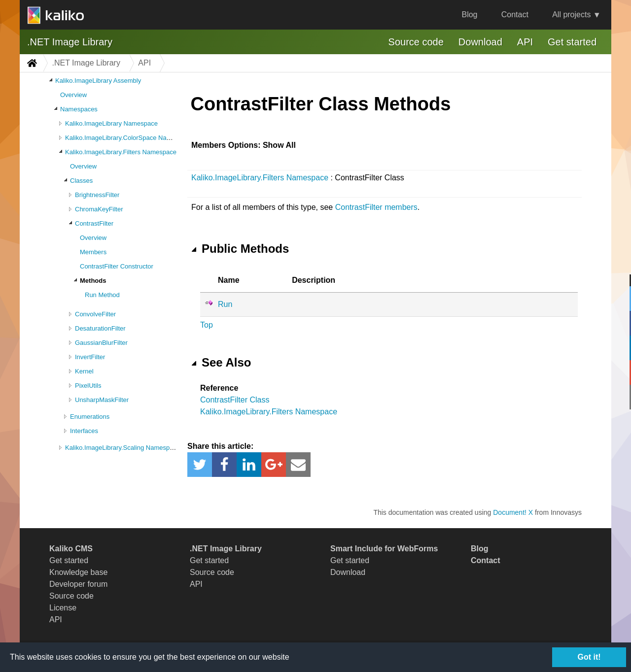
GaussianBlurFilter (101, 343)
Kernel (84, 371)
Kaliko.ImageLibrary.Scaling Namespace (123, 448)
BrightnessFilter (97, 195)
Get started (572, 42)
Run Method (102, 295)
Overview (73, 95)
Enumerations (90, 417)
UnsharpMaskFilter (102, 400)
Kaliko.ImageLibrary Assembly (98, 81)
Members (93, 252)
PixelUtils (88, 386)
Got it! (589, 657)
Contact (515, 15)
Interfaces (84, 431)
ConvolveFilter (95, 314)
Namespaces (79, 109)
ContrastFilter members (376, 207)
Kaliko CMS (71, 549)
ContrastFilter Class (235, 400)
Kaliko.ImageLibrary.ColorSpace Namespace (129, 138)
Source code (416, 42)
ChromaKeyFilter (99, 209)
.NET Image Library (70, 42)
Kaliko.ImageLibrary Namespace (111, 123)
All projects (571, 15)
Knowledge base (78, 572)
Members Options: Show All (244, 145)
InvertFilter (90, 357)
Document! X (513, 512)
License (63, 608)
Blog (469, 15)
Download (480, 42)
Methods (93, 281)
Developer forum (78, 584)
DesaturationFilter (100, 328)
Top (207, 325)
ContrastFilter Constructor (117, 266)
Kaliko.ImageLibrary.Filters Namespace (121, 152)
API (525, 42)
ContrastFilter (94, 223)
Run (225, 304)
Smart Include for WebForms (384, 549)
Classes (81, 181)
